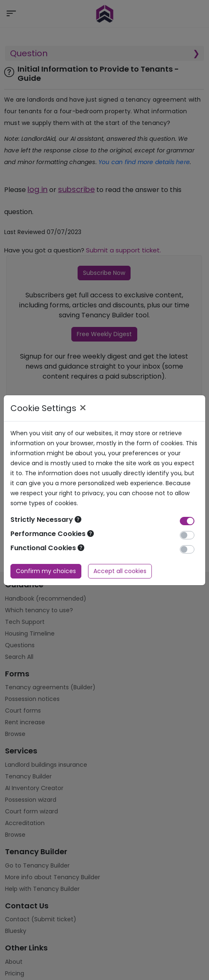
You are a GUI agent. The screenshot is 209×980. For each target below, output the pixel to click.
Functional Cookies (47, 548)
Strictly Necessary (46, 520)
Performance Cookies (52, 534)
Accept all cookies (120, 571)
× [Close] (83, 408)
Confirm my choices (46, 571)
